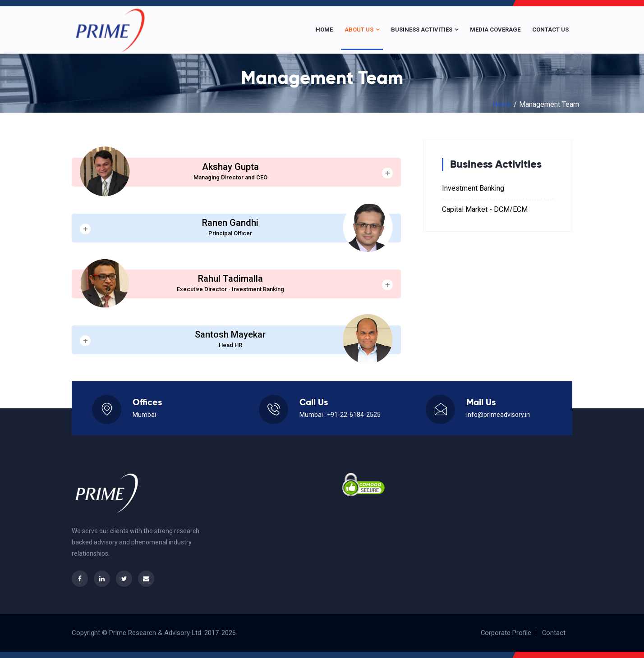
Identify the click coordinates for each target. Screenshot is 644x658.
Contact (554, 633)
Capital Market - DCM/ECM (485, 209)
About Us (362, 30)
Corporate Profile (505, 633)
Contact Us (550, 30)
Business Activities (425, 30)
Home (324, 30)
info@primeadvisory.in (498, 415)
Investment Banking (473, 188)
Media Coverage (495, 30)
